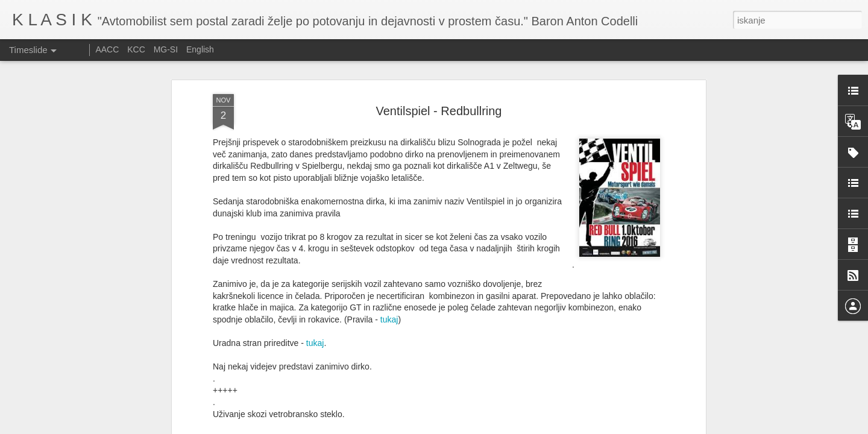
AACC (107, 49)
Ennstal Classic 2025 (592, 416)
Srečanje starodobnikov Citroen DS (456, 397)
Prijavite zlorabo (507, 427)
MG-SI (166, 49)
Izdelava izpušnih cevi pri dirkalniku (618, 395)
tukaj (389, 207)
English (200, 49)
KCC (136, 49)
